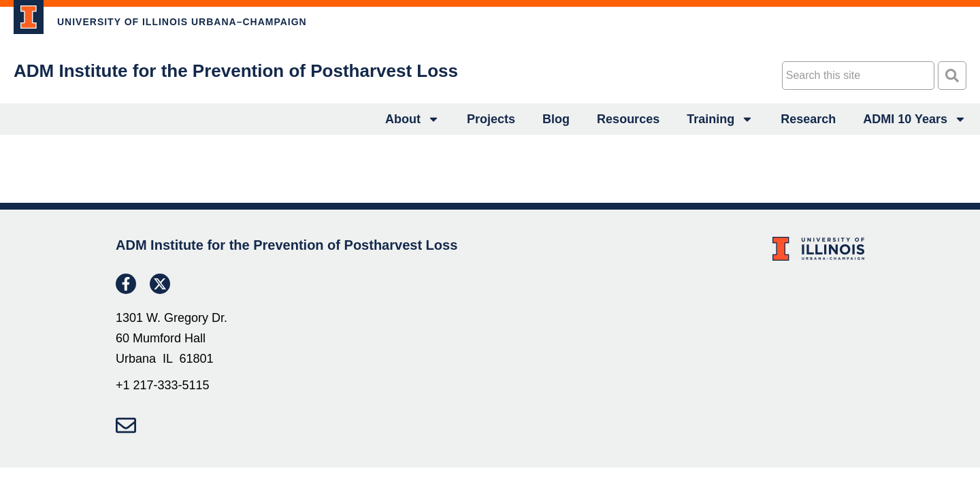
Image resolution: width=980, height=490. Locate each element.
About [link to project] (412, 119)
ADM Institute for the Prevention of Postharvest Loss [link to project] (236, 71)
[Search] (952, 76)
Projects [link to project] (491, 119)
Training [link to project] (720, 119)
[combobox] (858, 76)
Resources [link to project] (628, 119)
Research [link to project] (808, 119)
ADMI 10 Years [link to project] (915, 119)
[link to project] (29, 17)
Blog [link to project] (556, 119)
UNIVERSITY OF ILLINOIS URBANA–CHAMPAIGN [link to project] (182, 22)
